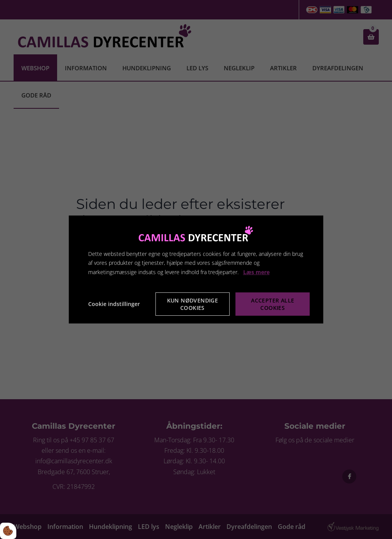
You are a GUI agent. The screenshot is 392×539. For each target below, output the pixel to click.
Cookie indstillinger (114, 304)
